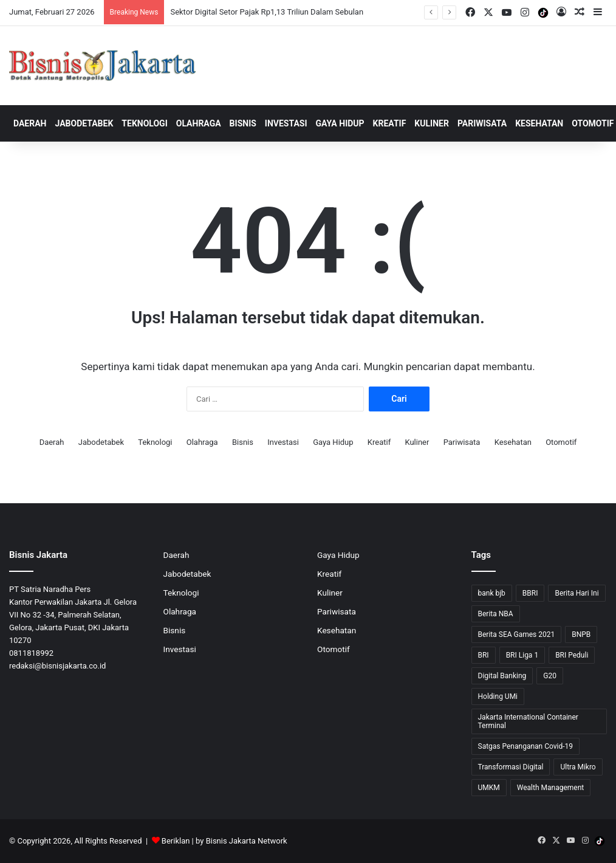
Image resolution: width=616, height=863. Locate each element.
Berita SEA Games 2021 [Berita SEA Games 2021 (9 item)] (517, 634)
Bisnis (243, 123)
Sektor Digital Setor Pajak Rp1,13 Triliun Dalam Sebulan (267, 12)
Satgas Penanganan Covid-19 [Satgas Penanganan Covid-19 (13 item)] (526, 746)
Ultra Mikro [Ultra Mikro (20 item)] (578, 767)
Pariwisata (482, 123)
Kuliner (432, 123)
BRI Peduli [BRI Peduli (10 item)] (572, 655)
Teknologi (144, 123)
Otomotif (561, 442)
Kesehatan (539, 123)
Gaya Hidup (340, 123)
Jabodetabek (84, 123)
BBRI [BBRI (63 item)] (530, 593)
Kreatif (390, 123)
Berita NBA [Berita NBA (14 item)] (496, 614)
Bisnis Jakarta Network (247, 841)
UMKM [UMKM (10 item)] (489, 788)
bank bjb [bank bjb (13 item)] (492, 593)
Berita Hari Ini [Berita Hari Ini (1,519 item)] (577, 593)
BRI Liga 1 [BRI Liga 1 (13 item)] (522, 655)
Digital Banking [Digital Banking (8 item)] (502, 676)
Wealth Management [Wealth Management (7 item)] (550, 788)
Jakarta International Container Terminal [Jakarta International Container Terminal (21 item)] (528, 721)
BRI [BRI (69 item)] (484, 655)
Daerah (30, 123)
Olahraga (199, 123)
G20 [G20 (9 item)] (550, 676)
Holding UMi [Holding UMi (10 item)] (498, 696)
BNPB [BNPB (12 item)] (581, 634)
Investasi (286, 123)
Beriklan (176, 841)
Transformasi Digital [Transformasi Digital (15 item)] (511, 767)
